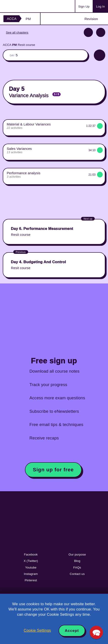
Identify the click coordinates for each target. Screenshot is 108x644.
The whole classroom (45, 55)
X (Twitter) (31, 561)
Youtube (31, 567)
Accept (72, 631)
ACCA (12, 19)
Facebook (31, 554)
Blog (77, 561)
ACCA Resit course (19, 45)
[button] (96, 632)
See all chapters (17, 32)
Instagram (31, 574)
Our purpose (77, 554)
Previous (88, 32)
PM (28, 19)
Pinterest (31, 580)
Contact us (77, 574)
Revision (91, 19)
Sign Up (84, 6)
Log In (100, 6)
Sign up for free (53, 470)
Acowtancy (22, 6)
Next (101, 32)
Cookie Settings (37, 630)
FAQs (77, 567)
